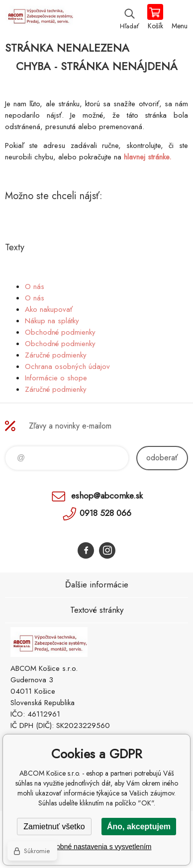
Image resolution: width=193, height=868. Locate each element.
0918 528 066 (105, 513)
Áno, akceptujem (139, 827)
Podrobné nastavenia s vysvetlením (96, 847)
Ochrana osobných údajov (67, 366)
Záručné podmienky (56, 355)
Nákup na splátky (52, 321)
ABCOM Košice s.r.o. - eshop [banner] (39, 17)
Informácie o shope (56, 378)
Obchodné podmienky (60, 332)
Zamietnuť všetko (54, 827)
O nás (35, 287)
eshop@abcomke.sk (107, 496)
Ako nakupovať (49, 309)
